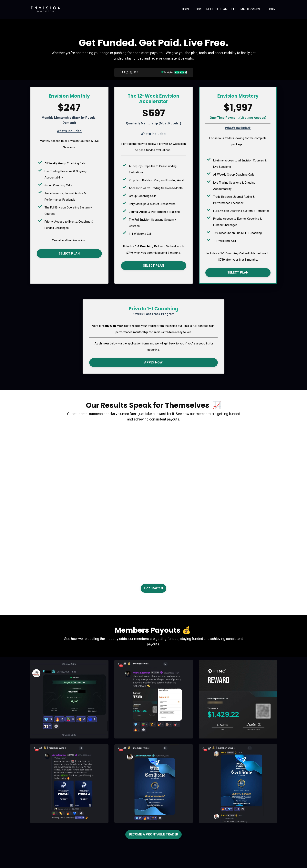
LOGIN (271, 9)
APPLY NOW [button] (153, 361)
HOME (186, 9)
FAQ (234, 9)
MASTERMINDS (250, 9)
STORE (198, 9)
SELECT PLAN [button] (69, 252)
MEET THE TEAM (217, 9)
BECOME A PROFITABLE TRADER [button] (154, 833)
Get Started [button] (153, 587)
